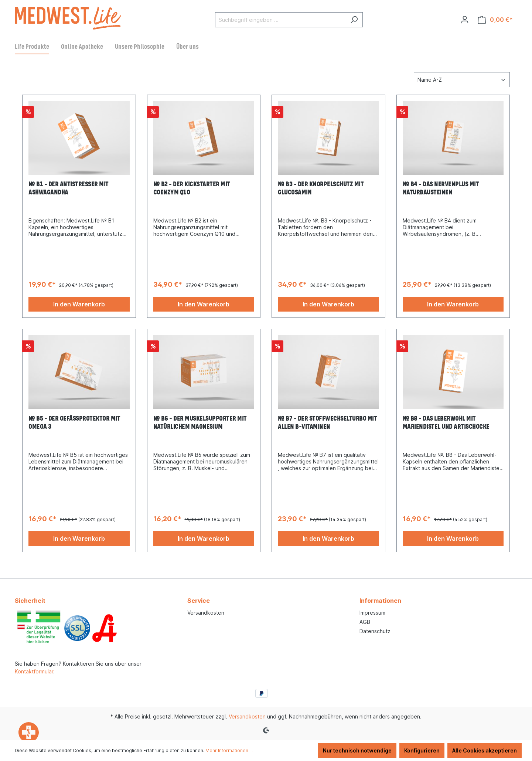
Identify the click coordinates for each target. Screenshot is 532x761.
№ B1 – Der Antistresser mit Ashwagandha (69, 188)
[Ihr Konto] (465, 20)
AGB (365, 622)
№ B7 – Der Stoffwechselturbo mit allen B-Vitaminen (327, 423)
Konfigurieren (422, 750)
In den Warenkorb (79, 304)
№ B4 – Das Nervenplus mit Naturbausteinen (441, 188)
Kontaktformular (34, 671)
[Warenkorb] (495, 20)
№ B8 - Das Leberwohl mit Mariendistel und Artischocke (446, 423)
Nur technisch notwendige (357, 750)
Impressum (372, 613)
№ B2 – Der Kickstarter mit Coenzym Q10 (192, 188)
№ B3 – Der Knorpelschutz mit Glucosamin (321, 188)
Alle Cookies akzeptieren (485, 750)
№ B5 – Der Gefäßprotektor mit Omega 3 (74, 423)
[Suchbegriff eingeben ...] (280, 20)
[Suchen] (354, 20)
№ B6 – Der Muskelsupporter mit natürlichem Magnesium (200, 423)
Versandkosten (206, 613)
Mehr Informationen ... (229, 750)
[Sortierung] (462, 80)
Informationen (380, 601)
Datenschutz (375, 631)
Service (199, 601)
